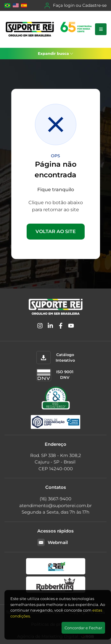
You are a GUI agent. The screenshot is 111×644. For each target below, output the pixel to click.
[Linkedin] (50, 327)
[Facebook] (61, 327)
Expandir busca (56, 53)
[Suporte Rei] (50, 29)
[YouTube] (71, 327)
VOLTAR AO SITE (56, 231)
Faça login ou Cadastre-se (75, 6)
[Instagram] (40, 327)
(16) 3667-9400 (55, 499)
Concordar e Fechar (83, 628)
